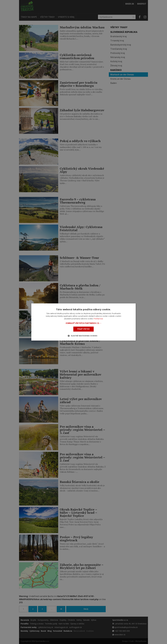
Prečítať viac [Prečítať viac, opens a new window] (98, 319)
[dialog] (83, 322)
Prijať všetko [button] (83, 329)
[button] (84, 323)
